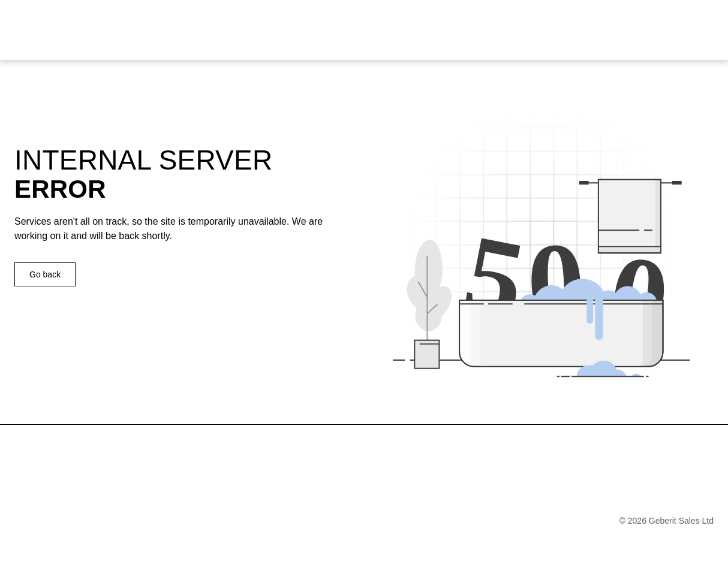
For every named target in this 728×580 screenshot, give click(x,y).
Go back (45, 274)
